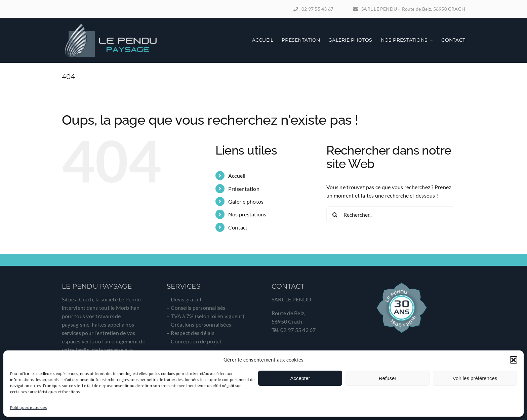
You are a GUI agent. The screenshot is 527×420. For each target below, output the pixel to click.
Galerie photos (246, 201)
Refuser (388, 378)
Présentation (244, 189)
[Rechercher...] (390, 215)
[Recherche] (335, 215)
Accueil (237, 176)
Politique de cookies (28, 407)
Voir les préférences (475, 378)
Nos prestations (247, 214)
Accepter (300, 378)
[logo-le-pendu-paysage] (110, 25)
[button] (514, 360)
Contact (238, 227)
